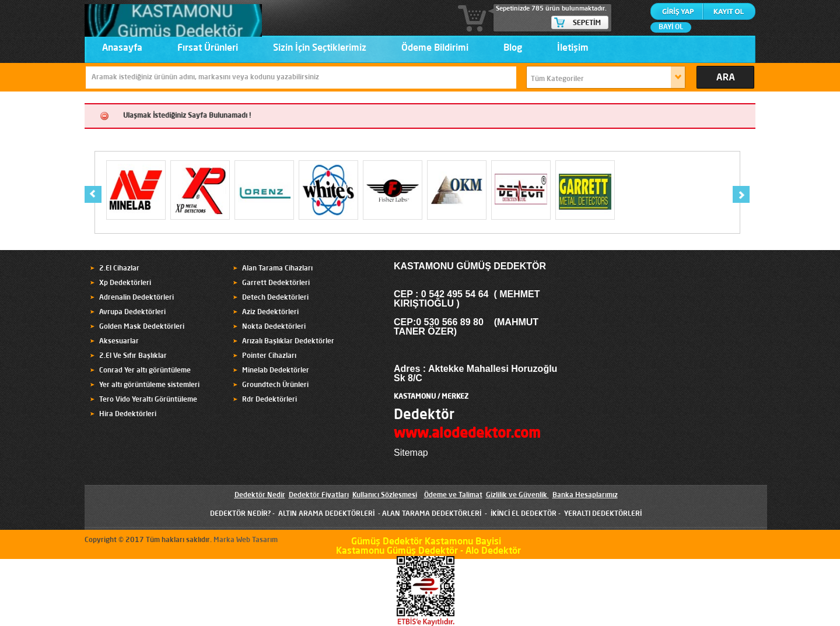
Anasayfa (122, 48)
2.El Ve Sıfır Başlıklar (133, 356)
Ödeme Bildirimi (435, 48)
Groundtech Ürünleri (275, 385)
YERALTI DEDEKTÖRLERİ (603, 514)
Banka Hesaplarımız (585, 495)
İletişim (573, 48)
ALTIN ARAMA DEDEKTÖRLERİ (326, 514)
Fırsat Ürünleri (208, 48)
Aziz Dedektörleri (270, 312)
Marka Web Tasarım (246, 540)
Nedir (275, 495)
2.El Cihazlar (119, 269)
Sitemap (411, 453)
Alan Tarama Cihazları (277, 269)
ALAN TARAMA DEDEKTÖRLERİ (432, 514)
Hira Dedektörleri (128, 414)
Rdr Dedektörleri (269, 400)
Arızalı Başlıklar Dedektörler (288, 342)
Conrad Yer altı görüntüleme (145, 371)
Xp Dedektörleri (125, 283)
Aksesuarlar (119, 342)
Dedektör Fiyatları (319, 495)
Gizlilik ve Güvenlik (517, 495)
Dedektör (424, 416)
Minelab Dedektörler (276, 371)
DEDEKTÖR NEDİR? (240, 514)
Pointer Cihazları (269, 356)
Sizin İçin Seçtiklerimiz (320, 48)
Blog (513, 48)
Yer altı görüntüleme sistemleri (149, 385)
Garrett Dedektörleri (276, 283)
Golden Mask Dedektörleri (142, 327)
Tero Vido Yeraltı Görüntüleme (148, 400)
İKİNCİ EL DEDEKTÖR (524, 514)
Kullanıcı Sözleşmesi (385, 495)
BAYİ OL (671, 27)
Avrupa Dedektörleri (132, 312)
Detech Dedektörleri (275, 298)
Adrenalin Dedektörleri (136, 298)
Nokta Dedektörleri (274, 327)
